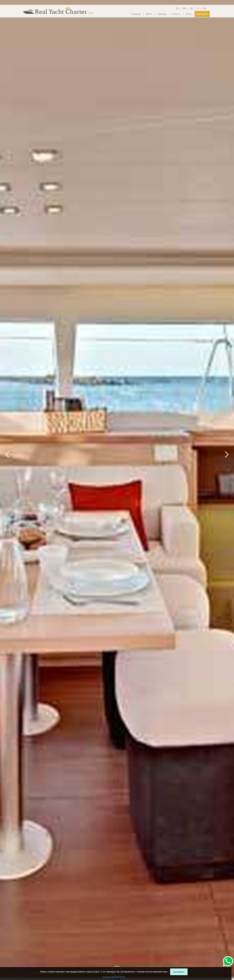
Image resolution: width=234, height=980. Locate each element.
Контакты (202, 14)
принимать (179, 972)
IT (198, 9)
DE (191, 9)
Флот (149, 14)
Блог (189, 14)
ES (177, 9)
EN (184, 9)
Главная (136, 14)
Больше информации (114, 977)
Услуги (176, 14)
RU (205, 9)
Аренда (162, 14)
